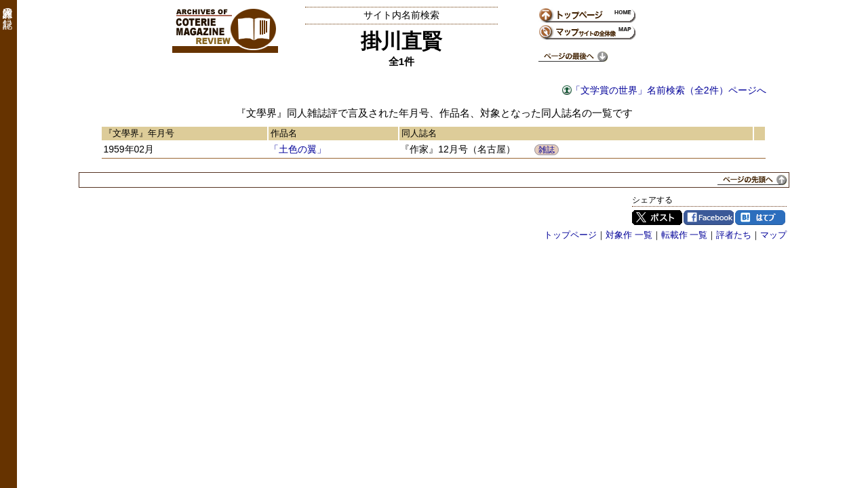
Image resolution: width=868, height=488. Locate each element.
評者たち (734, 235)
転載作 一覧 (685, 235)
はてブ (760, 218)
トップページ (570, 235)
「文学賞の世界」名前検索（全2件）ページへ (669, 90)
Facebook (709, 218)
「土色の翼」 (298, 149)
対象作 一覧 (629, 235)
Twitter (657, 218)
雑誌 (547, 150)
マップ (773, 235)
